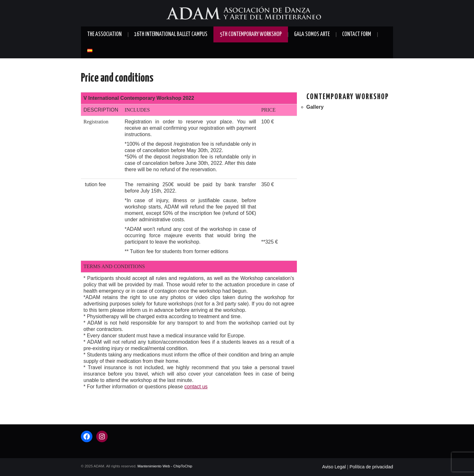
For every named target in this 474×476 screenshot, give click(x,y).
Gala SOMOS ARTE (312, 34)
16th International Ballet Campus (171, 34)
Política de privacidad (371, 467)
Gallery (315, 107)
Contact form (357, 34)
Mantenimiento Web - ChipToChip (165, 466)
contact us (196, 387)
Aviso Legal (334, 467)
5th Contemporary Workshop (251, 34)
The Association (104, 34)
